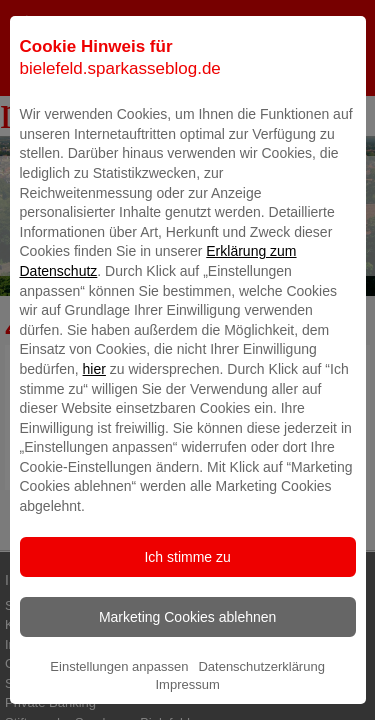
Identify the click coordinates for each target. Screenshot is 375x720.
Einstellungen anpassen (119, 700)
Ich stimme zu (187, 591)
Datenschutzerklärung (261, 700)
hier (94, 403)
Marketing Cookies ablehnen (187, 651)
